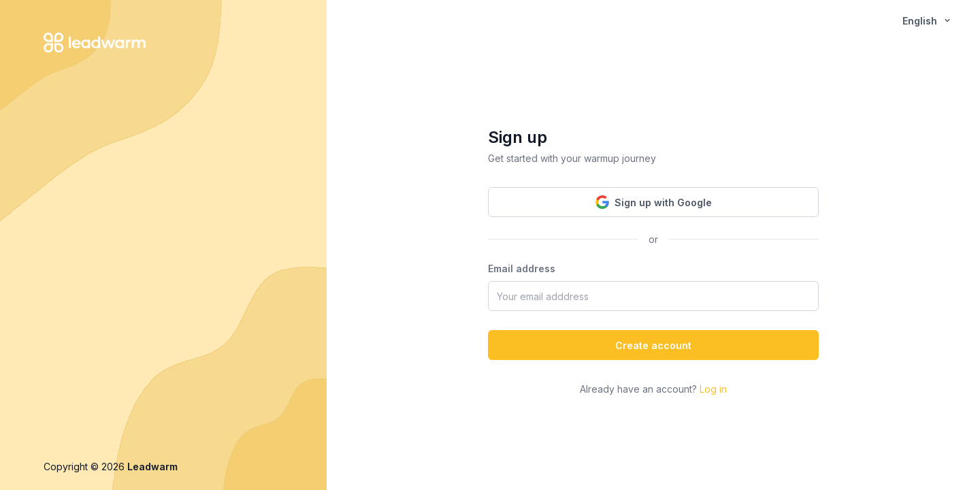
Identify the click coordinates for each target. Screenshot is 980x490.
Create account (653, 345)
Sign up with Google (654, 202)
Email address (522, 268)
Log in (713, 389)
